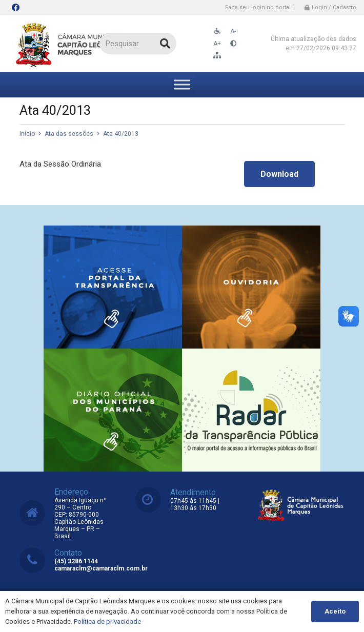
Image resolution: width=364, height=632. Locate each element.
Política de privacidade (107, 621)
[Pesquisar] (138, 44)
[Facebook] (15, 8)
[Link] (70, 44)
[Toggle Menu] (182, 84)
